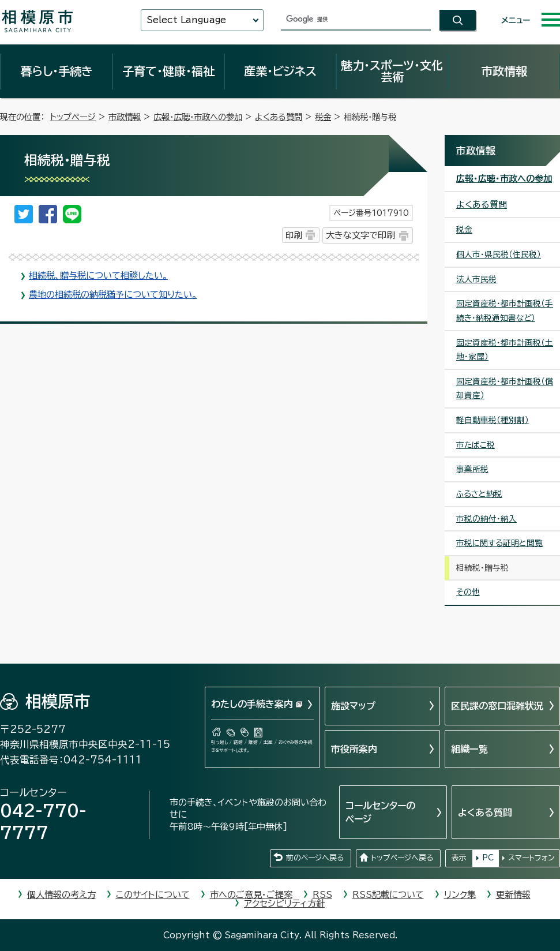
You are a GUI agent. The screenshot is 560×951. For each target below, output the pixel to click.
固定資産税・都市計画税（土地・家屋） (505, 350)
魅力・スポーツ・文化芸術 (392, 71)
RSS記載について (388, 895)
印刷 (294, 235)
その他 (468, 592)
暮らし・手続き (57, 71)
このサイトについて (153, 895)
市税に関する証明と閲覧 (499, 543)
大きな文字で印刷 (360, 235)
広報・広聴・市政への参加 (198, 117)
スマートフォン (531, 858)
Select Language (186, 20)
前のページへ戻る (315, 858)
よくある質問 (279, 117)
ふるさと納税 (479, 494)
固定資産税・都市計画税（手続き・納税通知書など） (505, 311)
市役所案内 (354, 749)
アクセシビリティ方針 (284, 903)
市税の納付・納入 (486, 519)
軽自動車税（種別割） (493, 420)
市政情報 (504, 71)
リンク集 (460, 895)
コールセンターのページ (380, 812)
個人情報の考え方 (61, 895)
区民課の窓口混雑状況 (497, 706)
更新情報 (513, 895)
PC (488, 858)
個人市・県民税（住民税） (499, 254)
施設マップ (353, 706)
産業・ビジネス (280, 71)
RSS (322, 895)
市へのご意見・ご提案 (251, 895)
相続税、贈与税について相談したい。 (98, 276)
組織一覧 (469, 749)
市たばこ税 (476, 445)
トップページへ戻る (402, 858)
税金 (323, 117)
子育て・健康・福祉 (168, 71)
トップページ (73, 117)
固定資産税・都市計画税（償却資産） (505, 389)
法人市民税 (476, 279)
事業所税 (472, 469)
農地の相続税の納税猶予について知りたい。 (113, 295)
